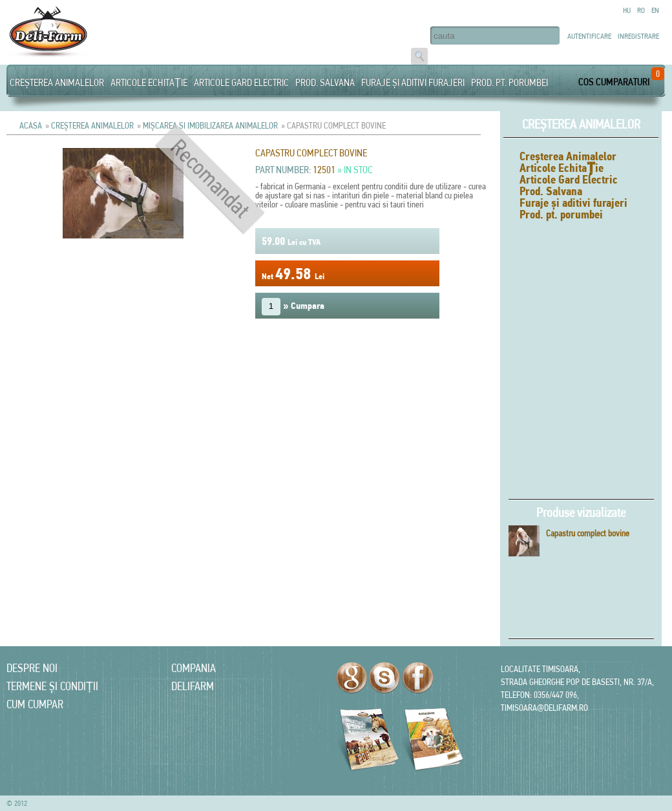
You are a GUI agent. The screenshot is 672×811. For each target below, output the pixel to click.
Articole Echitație (149, 82)
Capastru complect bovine (588, 533)
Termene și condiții (52, 686)
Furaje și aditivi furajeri (413, 82)
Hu (627, 10)
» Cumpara (293, 307)
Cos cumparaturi (614, 82)
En (655, 10)
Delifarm (193, 686)
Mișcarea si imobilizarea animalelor (210, 125)
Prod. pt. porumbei (509, 82)
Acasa (31, 125)
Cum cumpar (35, 704)
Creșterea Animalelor (57, 82)
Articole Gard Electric (241, 82)
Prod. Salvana (325, 82)
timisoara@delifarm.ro (544, 708)
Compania (194, 668)
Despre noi (32, 668)
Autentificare (589, 36)
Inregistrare (638, 36)
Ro (641, 10)
